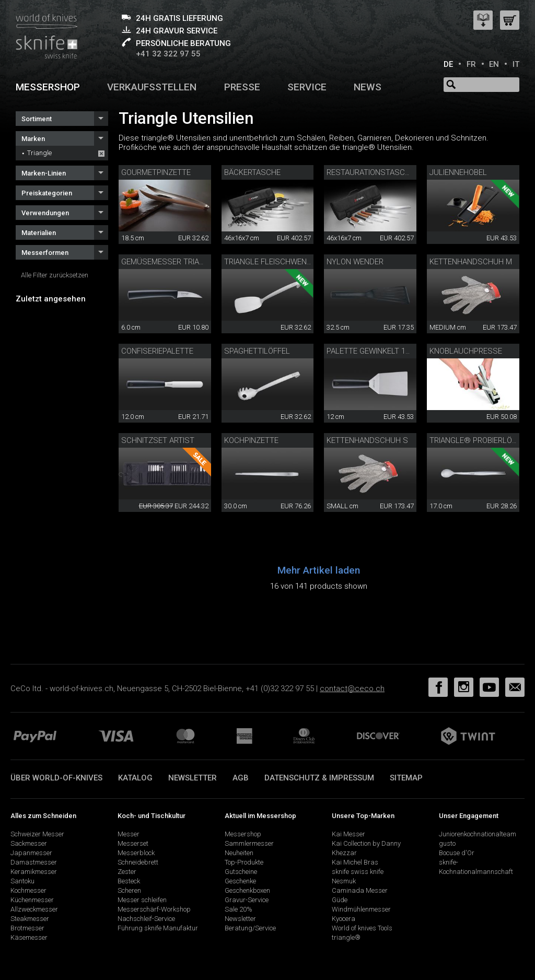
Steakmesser (30, 919)
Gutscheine (241, 872)
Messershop (48, 87)
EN (494, 64)
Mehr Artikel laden (319, 570)
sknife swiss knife (358, 872)
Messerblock (136, 853)
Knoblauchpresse (466, 351)
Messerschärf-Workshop (154, 909)
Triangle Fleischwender (272, 262)
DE (448, 64)
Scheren (129, 890)
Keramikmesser (34, 872)
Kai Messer (348, 834)
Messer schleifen (142, 900)
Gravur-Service (247, 900)
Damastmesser (34, 862)
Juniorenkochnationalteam (478, 834)
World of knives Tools (362, 928)
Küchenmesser (32, 900)
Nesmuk (344, 881)
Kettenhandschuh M (471, 262)
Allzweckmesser (34, 909)
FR (471, 64)
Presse (242, 87)
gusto (447, 843)
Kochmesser (28, 890)
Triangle (39, 153)
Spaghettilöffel (257, 351)
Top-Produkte (244, 862)
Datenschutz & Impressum (319, 778)
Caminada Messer (360, 890)
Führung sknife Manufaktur (158, 928)
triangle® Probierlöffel (479, 440)
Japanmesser (31, 853)
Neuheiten (239, 853)
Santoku (22, 881)
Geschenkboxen (247, 890)
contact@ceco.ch (352, 689)
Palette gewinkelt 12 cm (375, 351)
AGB (241, 778)
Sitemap (406, 778)
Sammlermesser (249, 843)
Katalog (135, 778)
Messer (129, 834)
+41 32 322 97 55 (168, 54)
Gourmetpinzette (156, 172)
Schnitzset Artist (158, 440)
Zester (127, 872)
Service (307, 87)
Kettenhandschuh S (367, 440)
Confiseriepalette (157, 351)
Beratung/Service (250, 928)
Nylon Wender (355, 262)
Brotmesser (27, 928)
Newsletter (193, 778)
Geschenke (240, 881)
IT (516, 64)
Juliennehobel (458, 172)
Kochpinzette (251, 440)
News (368, 87)
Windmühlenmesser (361, 909)
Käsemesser (29, 937)
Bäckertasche (252, 172)
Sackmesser (29, 843)
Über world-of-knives (56, 778)
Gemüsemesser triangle (170, 262)
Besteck (129, 881)
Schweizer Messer (37, 834)
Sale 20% (239, 909)
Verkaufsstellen (152, 87)
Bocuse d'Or (457, 853)
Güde (340, 900)
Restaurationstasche (370, 172)
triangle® (346, 937)
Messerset (133, 843)
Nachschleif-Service (146, 919)
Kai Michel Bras (355, 862)
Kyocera (344, 919)
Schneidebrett (138, 862)
